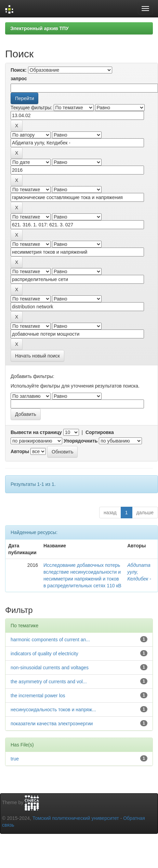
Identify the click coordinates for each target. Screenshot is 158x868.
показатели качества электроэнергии (52, 724)
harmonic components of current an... (50, 640)
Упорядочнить (81, 441)
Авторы (20, 451)
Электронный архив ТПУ (39, 28)
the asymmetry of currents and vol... (49, 682)
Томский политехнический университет (76, 818)
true (15, 759)
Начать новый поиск (37, 356)
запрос (19, 79)
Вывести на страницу (36, 432)
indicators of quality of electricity (44, 654)
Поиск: (19, 70)
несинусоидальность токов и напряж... (53, 710)
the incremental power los (38, 696)
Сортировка (100, 432)
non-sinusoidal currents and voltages (50, 668)
